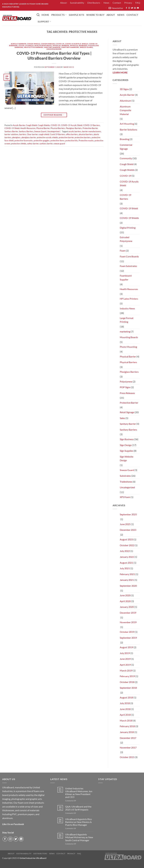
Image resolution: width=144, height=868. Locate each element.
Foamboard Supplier (126, 278)
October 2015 (127, 757)
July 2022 (125, 551)
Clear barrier (32, 134)
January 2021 (127, 580)
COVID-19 (60, 44)
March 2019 (126, 670)
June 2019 (125, 659)
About (63, 3)
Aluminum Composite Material (125, 110)
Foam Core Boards (129, 256)
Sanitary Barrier (52, 47)
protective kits (72, 141)
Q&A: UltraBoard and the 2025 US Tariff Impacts (78, 808)
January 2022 (127, 557)
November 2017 (128, 747)
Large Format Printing (127, 320)
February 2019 (127, 676)
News (106, 3)
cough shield (44, 134)
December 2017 (128, 738)
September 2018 (128, 688)
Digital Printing (128, 228)
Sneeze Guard (86, 47)
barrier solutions (11, 134)
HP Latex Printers (129, 299)
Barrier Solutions (128, 130)
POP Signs (125, 387)
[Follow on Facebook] (126, 8)
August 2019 (126, 647)
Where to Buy (95, 15)
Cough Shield (33, 44)
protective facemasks (24, 141)
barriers (23, 134)
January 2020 (127, 607)
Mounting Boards (129, 337)
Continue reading (54, 115)
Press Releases (127, 393)
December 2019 (128, 613)
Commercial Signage (126, 147)
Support (44, 21)
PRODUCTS (59, 15)
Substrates (125, 476)
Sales (122, 418)
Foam (123, 251)
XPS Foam (125, 497)
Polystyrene (126, 381)
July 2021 (125, 568)
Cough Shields (48, 44)
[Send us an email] (135, 8)
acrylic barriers (75, 131)
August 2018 (126, 697)
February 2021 (127, 574)
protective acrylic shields (47, 137)
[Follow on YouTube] (138, 8)
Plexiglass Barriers (74, 128)
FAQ (138, 3)
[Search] (38, 15)
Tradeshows (126, 482)
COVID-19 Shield (26, 45)
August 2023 (126, 539)
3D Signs (124, 89)
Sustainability (77, 3)
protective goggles (42, 141)
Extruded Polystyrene (126, 239)
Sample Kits (77, 15)
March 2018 (126, 721)
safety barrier (33, 144)
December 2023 (128, 530)
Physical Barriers (79, 45)
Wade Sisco (69, 67)
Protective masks (86, 141)
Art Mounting (127, 124)
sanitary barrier (46, 144)
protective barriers (83, 137)
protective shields (19, 144)
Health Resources (43, 45)
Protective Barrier (33, 47)
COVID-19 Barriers (92, 125)
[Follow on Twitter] (132, 8)
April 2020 (125, 601)
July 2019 (125, 653)
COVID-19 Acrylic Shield (76, 44)
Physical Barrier (61, 45)
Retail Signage (127, 412)
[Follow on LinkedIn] (21, 839)
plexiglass (16, 137)
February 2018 (127, 726)
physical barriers (86, 134)
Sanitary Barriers (70, 47)
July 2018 (125, 703)
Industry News (127, 308)
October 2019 (127, 632)
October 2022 (127, 545)
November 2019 (128, 622)
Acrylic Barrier (18, 44)
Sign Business (127, 439)
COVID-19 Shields (129, 218)
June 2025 (125, 524)
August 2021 (126, 563)
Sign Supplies (127, 451)
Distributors (94, 3)
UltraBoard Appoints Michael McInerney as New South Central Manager (79, 837)
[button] (116, 8)
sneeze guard (59, 144)
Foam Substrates (128, 266)
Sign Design (126, 445)
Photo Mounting (128, 347)
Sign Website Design (127, 458)
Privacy (128, 3)
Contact (117, 3)
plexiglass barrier (29, 137)
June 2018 (125, 709)
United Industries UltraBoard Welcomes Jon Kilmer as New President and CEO (79, 793)
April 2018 (125, 715)
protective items (57, 141)
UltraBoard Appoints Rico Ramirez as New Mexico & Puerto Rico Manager (79, 822)
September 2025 (128, 514)
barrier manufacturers (92, 131)
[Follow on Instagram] (129, 8)
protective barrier (66, 137)
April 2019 (125, 665)
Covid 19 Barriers (57, 134)
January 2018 (127, 732)
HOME (45, 15)
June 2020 (125, 595)
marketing (125, 331)
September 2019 (128, 638)
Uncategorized (54, 49)
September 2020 (128, 586)
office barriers (72, 134)
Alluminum (125, 101)
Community (126, 158)
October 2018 (127, 682)
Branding (124, 139)
